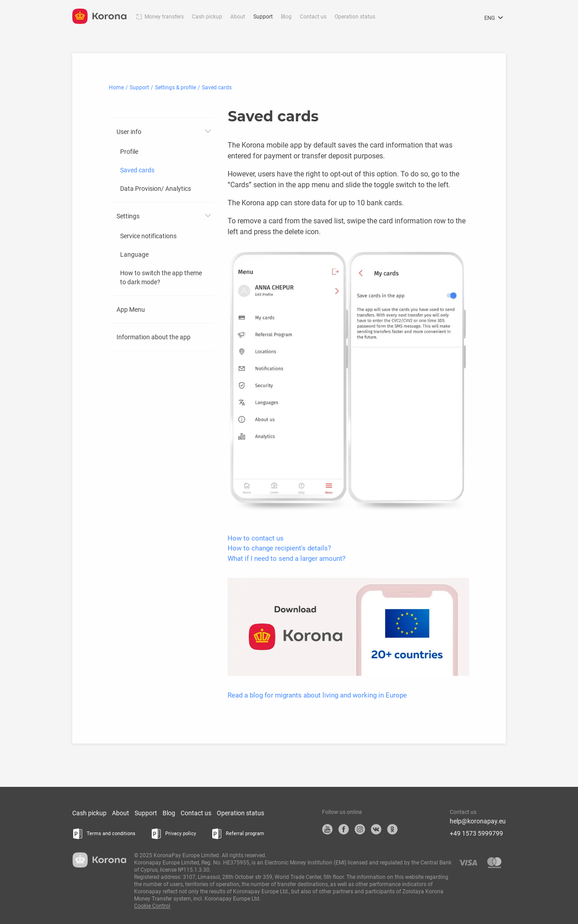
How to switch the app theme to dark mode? (161, 277)
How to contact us (256, 538)
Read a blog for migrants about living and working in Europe (317, 695)
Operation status (355, 17)
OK (392, 829)
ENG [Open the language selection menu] (495, 18)
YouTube (327, 829)
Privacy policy (181, 834)
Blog (286, 17)
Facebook (344, 829)
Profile (129, 152)
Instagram (360, 829)
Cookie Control (152, 906)
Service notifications (148, 236)
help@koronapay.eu (478, 821)
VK (376, 829)
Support (263, 17)
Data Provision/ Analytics (156, 189)
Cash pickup (207, 17)
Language (134, 254)
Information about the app (154, 337)
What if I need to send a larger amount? (287, 559)
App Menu (131, 310)
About (238, 17)
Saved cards (137, 170)
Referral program (245, 834)
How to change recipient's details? (279, 548)
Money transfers (164, 17)
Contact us (313, 17)
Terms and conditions (111, 834)
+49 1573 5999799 (476, 833)
